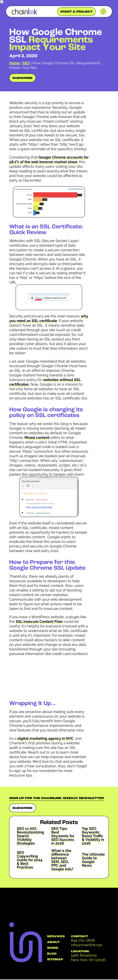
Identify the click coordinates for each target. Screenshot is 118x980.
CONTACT (80, 937)
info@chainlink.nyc (87, 945)
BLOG (52, 954)
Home (15, 63)
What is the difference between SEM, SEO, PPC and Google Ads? (62, 860)
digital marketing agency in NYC (45, 738)
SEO (26, 63)
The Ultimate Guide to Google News (93, 860)
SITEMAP (55, 960)
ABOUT (53, 942)
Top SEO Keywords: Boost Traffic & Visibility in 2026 (93, 836)
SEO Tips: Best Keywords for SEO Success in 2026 (63, 836)
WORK (53, 948)
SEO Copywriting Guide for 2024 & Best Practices (30, 860)
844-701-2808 (83, 940)
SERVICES (56, 937)
